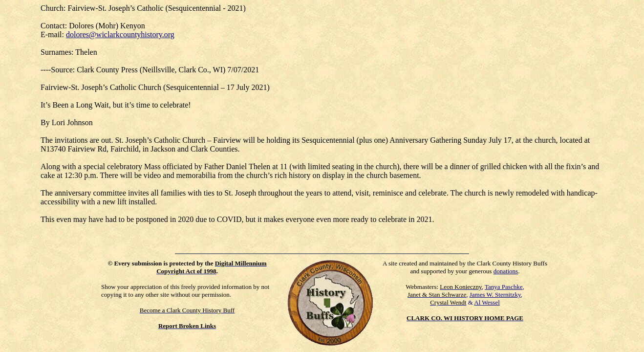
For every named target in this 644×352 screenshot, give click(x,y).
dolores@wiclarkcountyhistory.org (120, 34)
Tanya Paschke (504, 287)
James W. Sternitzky (495, 295)
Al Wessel (487, 302)
